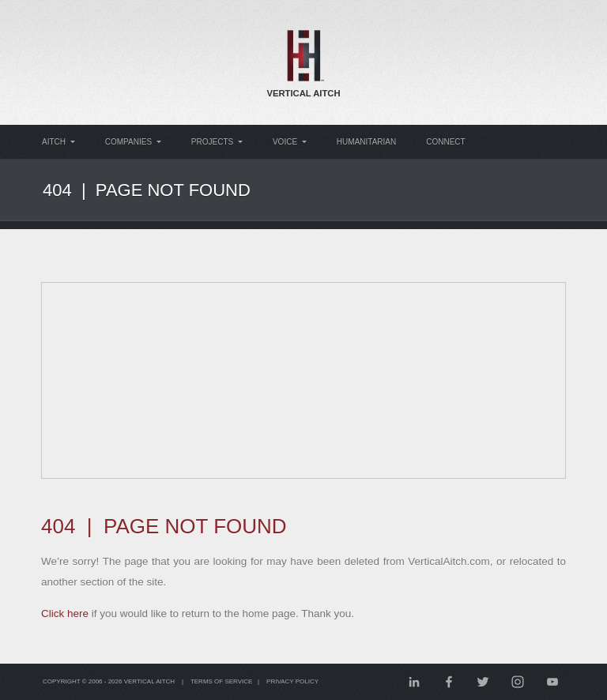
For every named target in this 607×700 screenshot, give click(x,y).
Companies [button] (135, 142)
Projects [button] (220, 142)
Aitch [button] (58, 142)
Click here (68, 613)
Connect (454, 142)
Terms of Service (229, 682)
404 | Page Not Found (154, 190)
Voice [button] (292, 142)
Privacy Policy (303, 682)
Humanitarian (372, 142)
